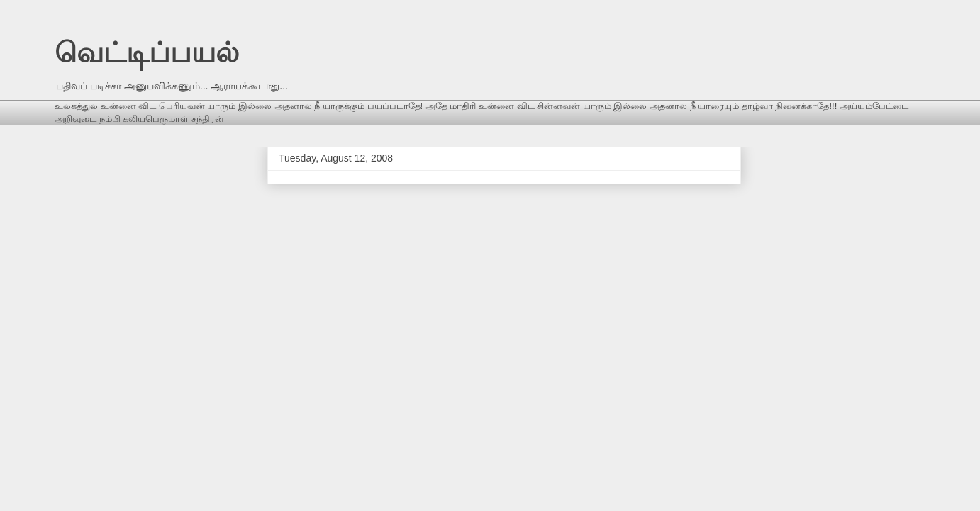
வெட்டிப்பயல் (147, 52)
